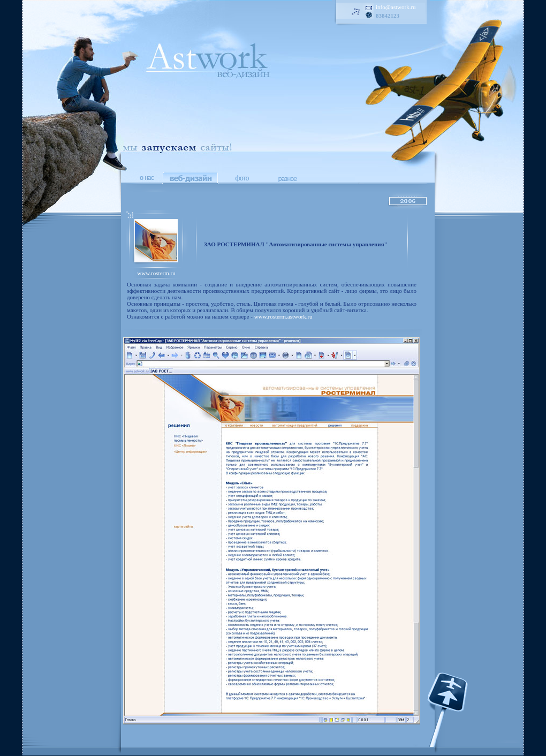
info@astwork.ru (396, 7)
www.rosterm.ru (156, 273)
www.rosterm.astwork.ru (283, 316)
